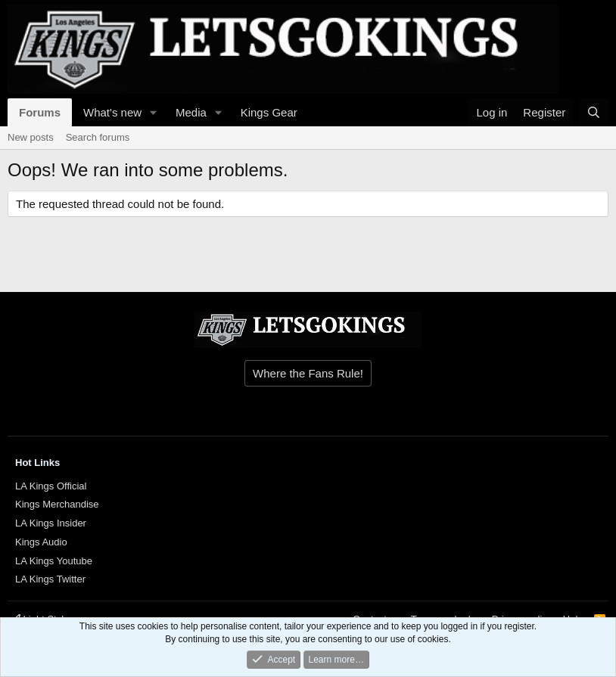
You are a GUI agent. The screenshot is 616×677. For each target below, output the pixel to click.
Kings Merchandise (57, 504)
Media (191, 112)
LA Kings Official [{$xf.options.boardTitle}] (51, 486)
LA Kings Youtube (54, 561)
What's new (112, 112)
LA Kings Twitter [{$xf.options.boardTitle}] (50, 579)
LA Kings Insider (51, 523)
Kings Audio (41, 542)
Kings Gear (269, 112)
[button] (154, 112)
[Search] (594, 112)
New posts (31, 137)
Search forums (98, 137)
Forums (40, 112)
